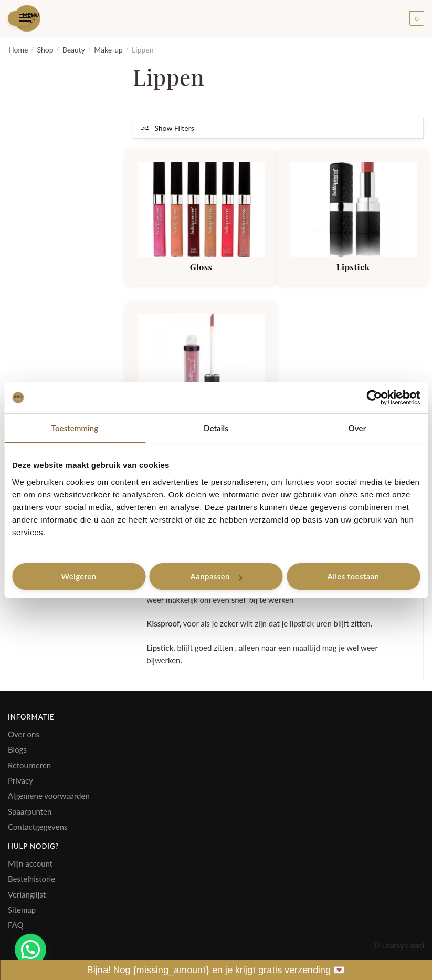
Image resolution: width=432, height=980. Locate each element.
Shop (45, 50)
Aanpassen (217, 576)
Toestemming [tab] (75, 428)
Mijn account (30, 863)
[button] (30, 950)
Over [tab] (357, 428)
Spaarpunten (30, 811)
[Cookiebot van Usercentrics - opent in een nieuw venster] (374, 398)
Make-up (108, 50)
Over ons (24, 734)
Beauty (74, 50)
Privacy (20, 780)
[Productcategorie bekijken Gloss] (201, 209)
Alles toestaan (354, 576)
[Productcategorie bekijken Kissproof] (201, 362)
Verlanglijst (27, 894)
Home (18, 50)
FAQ (16, 925)
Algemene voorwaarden (49, 796)
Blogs (17, 749)
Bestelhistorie (31, 879)
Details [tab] (216, 428)
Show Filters (174, 128)
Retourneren (29, 765)
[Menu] (20, 19)
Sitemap (22, 910)
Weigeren (78, 576)
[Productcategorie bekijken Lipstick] (353, 209)
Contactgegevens (38, 827)
